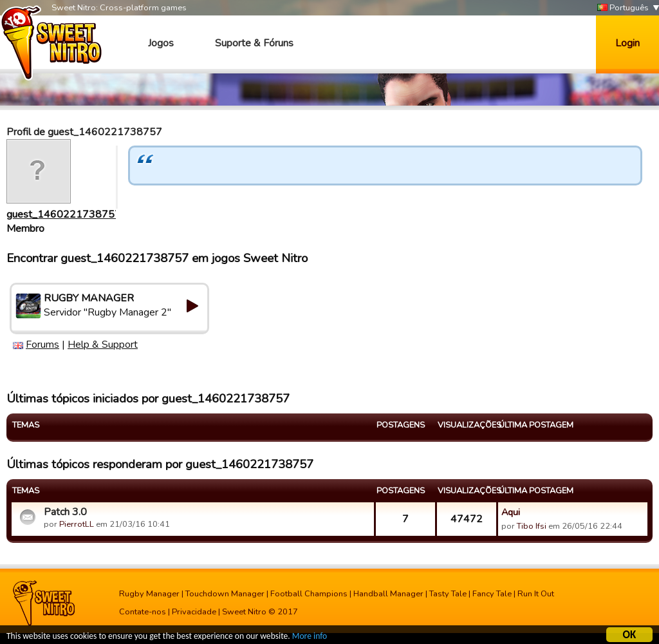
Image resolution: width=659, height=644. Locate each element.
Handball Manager (388, 594)
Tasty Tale (448, 594)
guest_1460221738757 (64, 214)
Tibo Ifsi (532, 526)
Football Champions (309, 594)
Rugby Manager (149, 594)
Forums (42, 345)
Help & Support (103, 345)
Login (627, 43)
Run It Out (536, 594)
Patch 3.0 (65, 512)
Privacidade (194, 612)
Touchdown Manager (225, 594)
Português (623, 8)
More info (310, 638)
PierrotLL (77, 524)
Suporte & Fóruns (254, 43)
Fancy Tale (492, 594)
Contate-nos (143, 612)
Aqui (511, 512)
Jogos (161, 43)
